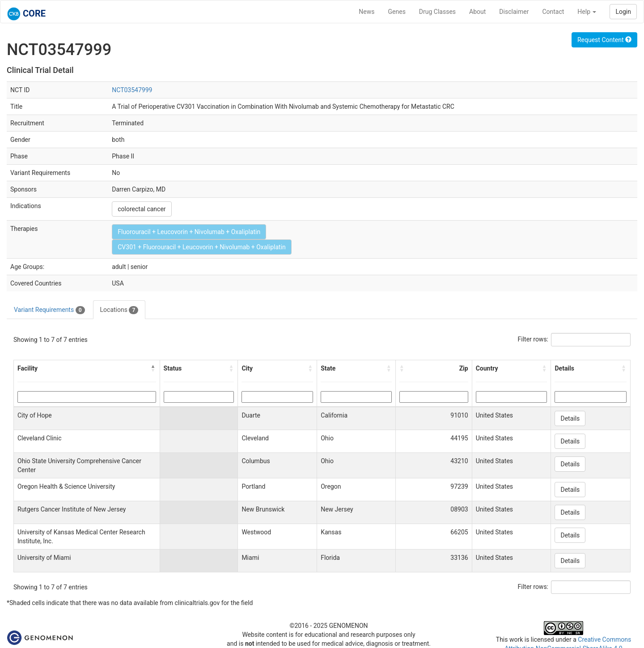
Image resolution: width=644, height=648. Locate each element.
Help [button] (587, 12)
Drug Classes (437, 12)
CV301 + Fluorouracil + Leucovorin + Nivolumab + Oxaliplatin (202, 247)
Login (623, 12)
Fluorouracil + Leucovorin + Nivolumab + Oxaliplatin (189, 232)
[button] (153, 368)
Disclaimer (514, 12)
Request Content (604, 40)
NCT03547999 (132, 90)
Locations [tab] (119, 310)
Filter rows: (533, 339)
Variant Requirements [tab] (49, 310)
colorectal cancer (142, 209)
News (366, 12)
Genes (397, 12)
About (477, 12)
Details (570, 418)
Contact (553, 12)
